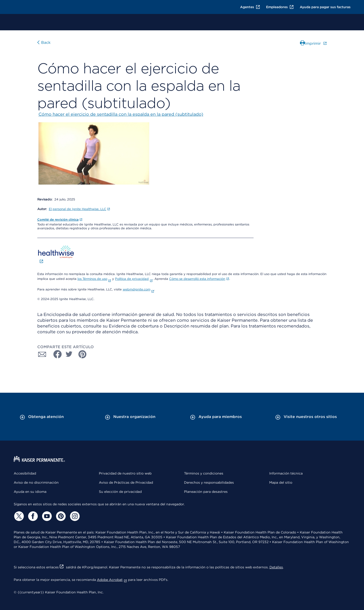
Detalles (276, 567)
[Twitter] (19, 516)
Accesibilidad (25, 473)
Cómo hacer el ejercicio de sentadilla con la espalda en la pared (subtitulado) (121, 114)
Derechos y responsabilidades (209, 482)
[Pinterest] (60, 516)
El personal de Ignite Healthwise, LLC (80, 209)
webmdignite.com (139, 289)
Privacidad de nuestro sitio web (125, 473)
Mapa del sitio (281, 482)
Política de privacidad (134, 279)
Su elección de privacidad (120, 492)
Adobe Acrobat (112, 580)
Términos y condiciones (204, 473)
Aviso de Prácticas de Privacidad (126, 482)
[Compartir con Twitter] (69, 354)
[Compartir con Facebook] (56, 354)
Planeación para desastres (206, 492)
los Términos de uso (94, 279)
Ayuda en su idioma (30, 492)
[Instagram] (74, 516)
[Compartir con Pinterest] (83, 354)
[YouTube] (46, 516)
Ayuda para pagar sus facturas (325, 7)
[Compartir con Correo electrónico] (42, 354)
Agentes (250, 7)
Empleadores (280, 7)
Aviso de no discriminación (36, 482)
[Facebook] (32, 516)
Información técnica (286, 473)
